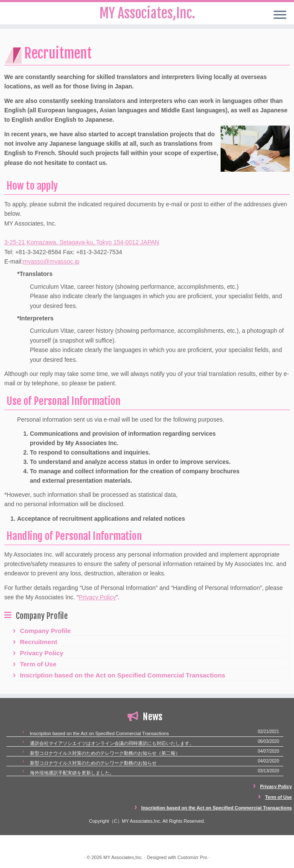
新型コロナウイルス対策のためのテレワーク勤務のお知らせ (93, 763)
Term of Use (38, 664)
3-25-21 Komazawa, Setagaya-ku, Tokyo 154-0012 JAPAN (82, 242)
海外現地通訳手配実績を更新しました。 (72, 773)
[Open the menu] (280, 15)
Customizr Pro (192, 857)
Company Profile (45, 631)
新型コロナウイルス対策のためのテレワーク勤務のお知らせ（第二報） (105, 753)
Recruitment (39, 642)
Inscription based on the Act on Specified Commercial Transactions (123, 675)
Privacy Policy (97, 597)
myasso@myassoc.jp (51, 261)
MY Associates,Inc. (123, 857)
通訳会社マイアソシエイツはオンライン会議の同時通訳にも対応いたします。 (112, 743)
